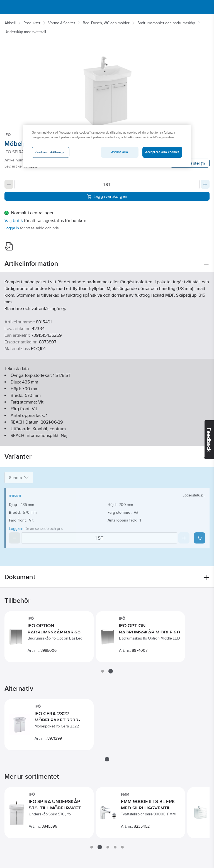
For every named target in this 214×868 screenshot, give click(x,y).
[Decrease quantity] (9, 184)
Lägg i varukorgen (107, 196)
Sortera (19, 478)
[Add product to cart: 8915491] (200, 538)
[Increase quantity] (205, 184)
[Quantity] (107, 184)
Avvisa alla (120, 152)
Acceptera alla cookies (162, 152)
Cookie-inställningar (51, 152)
